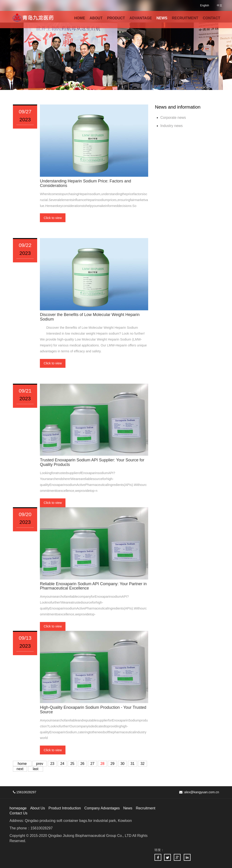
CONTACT (211, 18)
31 (133, 764)
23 (52, 764)
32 (143, 764)
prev (40, 764)
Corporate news (173, 118)
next (20, 769)
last (36, 769)
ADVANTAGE (141, 18)
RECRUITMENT (185, 18)
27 (92, 764)
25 (72, 764)
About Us (38, 808)
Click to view (53, 218)
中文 (220, 5)
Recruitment (146, 808)
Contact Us (18, 813)
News (128, 808)
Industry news (172, 126)
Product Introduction (65, 808)
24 (62, 764)
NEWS (162, 18)
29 (113, 764)
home (22, 764)
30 (123, 764)
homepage (18, 808)
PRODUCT (116, 18)
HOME (80, 18)
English (204, 5)
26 (82, 764)
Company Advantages (102, 808)
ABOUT (96, 18)
